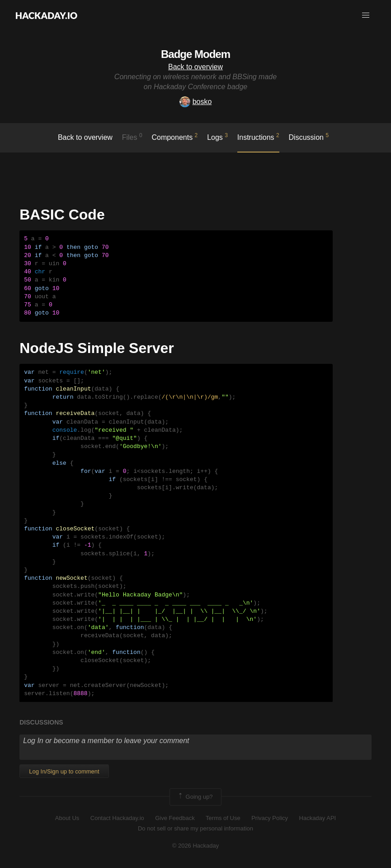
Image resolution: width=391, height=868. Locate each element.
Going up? (195, 797)
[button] (366, 15)
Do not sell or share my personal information (195, 828)
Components (174, 137)
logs (217, 137)
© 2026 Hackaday (196, 846)
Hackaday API (318, 818)
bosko (196, 102)
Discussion (309, 137)
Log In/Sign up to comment (64, 771)
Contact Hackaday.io (117, 818)
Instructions (258, 137)
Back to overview (195, 67)
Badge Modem (195, 54)
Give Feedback (175, 818)
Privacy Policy (270, 818)
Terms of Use (223, 818)
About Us (67, 818)
